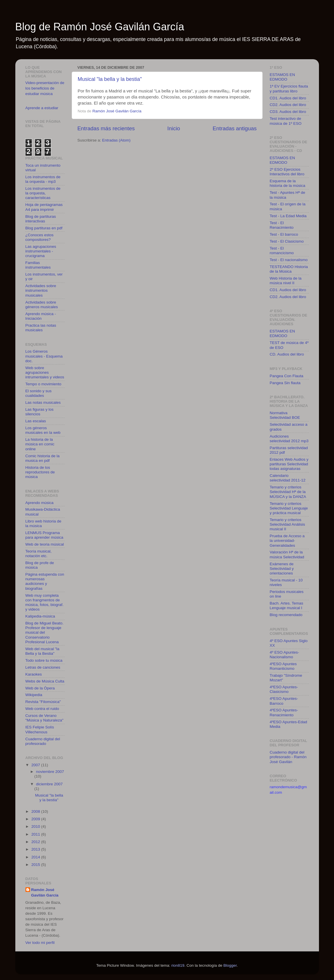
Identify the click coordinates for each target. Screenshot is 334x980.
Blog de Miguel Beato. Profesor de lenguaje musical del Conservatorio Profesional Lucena (45, 633)
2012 (36, 842)
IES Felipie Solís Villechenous (40, 729)
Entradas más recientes (106, 128)
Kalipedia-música (40, 616)
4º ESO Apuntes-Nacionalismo (285, 655)
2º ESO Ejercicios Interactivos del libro (287, 172)
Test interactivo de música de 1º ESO (286, 121)
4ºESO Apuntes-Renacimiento (284, 712)
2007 (36, 765)
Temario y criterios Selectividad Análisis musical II (287, 524)
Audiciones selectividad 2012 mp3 (289, 439)
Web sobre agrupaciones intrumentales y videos (45, 372)
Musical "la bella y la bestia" (110, 79)
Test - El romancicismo (282, 251)
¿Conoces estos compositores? (40, 237)
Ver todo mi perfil (40, 943)
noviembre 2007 (50, 772)
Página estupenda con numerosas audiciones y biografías (45, 581)
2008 (36, 811)
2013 (36, 849)
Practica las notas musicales (41, 328)
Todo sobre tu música (44, 660)
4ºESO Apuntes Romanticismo (283, 666)
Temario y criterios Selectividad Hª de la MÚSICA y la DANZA (288, 492)
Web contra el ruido (42, 709)
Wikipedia (34, 695)
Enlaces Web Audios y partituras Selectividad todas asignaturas (289, 464)
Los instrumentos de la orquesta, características (43, 193)
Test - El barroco (284, 234)
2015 (36, 865)
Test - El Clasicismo (287, 241)
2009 (36, 819)
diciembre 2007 (49, 784)
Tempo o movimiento (44, 384)
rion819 (178, 965)
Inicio (174, 128)
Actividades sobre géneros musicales (42, 305)
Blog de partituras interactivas (41, 219)
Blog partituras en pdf (44, 228)
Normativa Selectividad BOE (285, 415)
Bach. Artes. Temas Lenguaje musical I (287, 606)
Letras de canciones (43, 667)
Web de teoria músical (45, 544)
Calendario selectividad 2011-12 (288, 478)
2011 (36, 834)
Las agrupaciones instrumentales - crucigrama (41, 251)
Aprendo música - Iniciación (41, 316)
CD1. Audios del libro (288, 98)
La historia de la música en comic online (40, 444)
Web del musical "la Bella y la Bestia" (43, 651)
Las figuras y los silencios (40, 412)
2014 (36, 857)
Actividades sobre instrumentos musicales (41, 290)
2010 (36, 826)
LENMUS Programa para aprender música (44, 535)
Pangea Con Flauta (287, 376)
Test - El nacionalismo (289, 260)
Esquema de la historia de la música (288, 183)
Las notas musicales (43, 402)
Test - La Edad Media (288, 216)
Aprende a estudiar (42, 108)
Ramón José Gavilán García (45, 892)
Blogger (230, 965)
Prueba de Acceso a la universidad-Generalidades (287, 541)
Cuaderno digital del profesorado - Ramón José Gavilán (288, 757)
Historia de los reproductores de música (40, 472)
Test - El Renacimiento (282, 225)
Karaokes (34, 674)
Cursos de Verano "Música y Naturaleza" (45, 718)
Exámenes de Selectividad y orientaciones (282, 569)
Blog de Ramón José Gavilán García (100, 27)
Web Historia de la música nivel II (286, 281)
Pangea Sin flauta (285, 383)
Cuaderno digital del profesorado (43, 741)
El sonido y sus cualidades (39, 393)
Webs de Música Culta (45, 681)
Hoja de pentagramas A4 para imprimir (44, 207)
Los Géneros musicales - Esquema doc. (44, 356)
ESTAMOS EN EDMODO (283, 77)
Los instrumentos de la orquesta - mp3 (43, 179)
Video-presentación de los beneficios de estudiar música (45, 88)
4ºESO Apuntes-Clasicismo (284, 689)
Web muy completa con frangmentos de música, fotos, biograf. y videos (45, 602)
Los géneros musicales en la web (43, 430)
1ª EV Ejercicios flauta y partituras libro (289, 89)
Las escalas (36, 421)
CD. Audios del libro (287, 354)
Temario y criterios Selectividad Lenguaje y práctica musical (289, 508)
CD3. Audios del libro (288, 112)
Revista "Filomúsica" (43, 702)
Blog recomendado (286, 615)
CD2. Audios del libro (288, 105)
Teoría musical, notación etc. (39, 554)
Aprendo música (40, 503)
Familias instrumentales (38, 265)
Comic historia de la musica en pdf (43, 458)
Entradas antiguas (235, 128)
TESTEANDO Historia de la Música (289, 269)
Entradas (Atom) (116, 140)
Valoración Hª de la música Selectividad (287, 554)
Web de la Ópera (40, 688)
